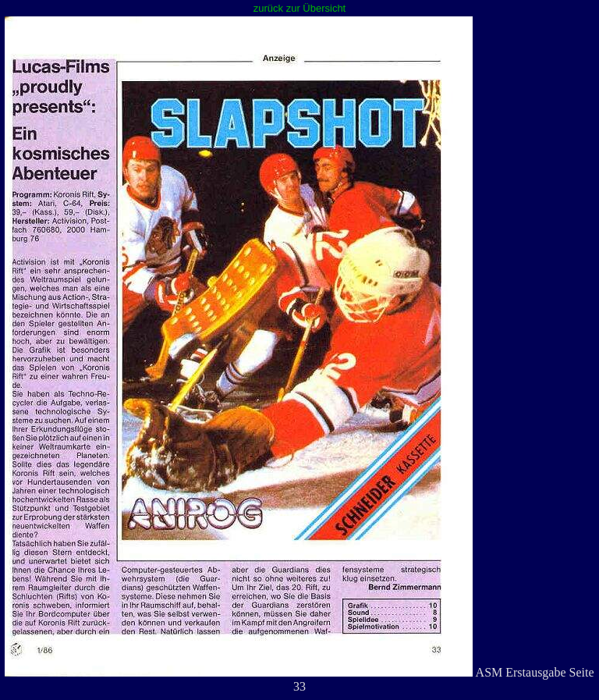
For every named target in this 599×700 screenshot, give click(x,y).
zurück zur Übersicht (299, 8)
